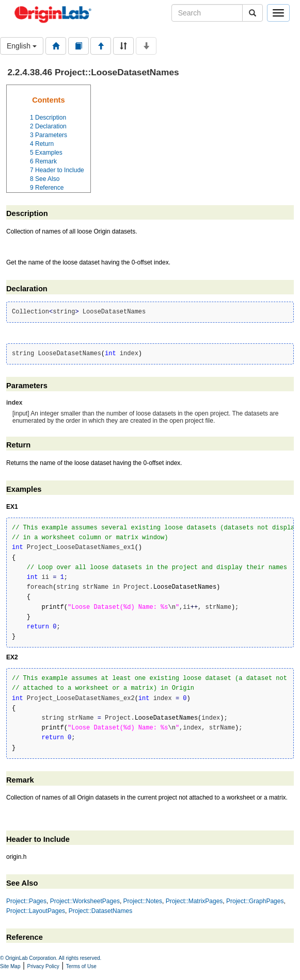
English (22, 46)
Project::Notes (143, 901)
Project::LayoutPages (36, 911)
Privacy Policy (43, 966)
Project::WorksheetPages (85, 901)
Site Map (10, 966)
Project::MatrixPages (194, 901)
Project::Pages (26, 901)
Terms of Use (81, 966)
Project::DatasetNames (100, 911)
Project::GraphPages (255, 901)
